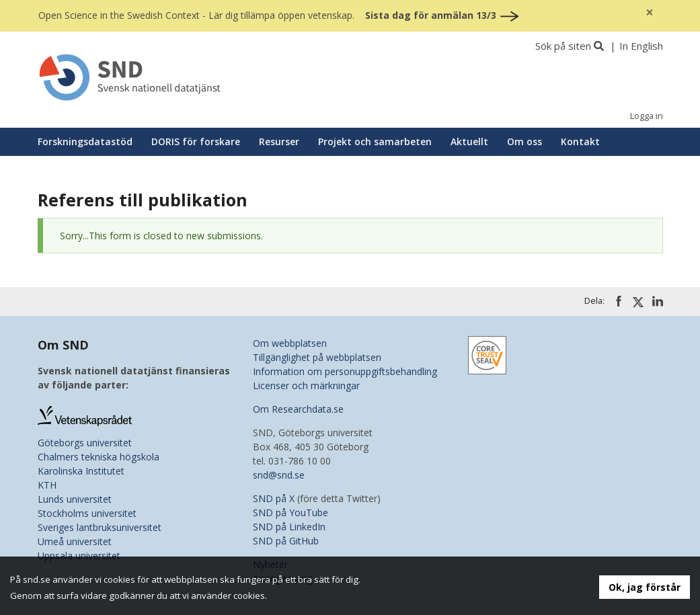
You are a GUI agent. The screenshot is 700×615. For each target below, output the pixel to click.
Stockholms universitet (87, 513)
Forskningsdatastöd (85, 141)
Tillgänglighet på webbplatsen (317, 357)
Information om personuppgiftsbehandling (345, 371)
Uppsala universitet (79, 556)
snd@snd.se (279, 475)
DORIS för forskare (196, 141)
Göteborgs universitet (85, 443)
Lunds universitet (75, 499)
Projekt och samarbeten (375, 141)
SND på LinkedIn (289, 527)
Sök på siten (563, 46)
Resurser (279, 141)
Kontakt (580, 141)
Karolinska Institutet (81, 471)
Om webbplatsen (290, 343)
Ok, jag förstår (645, 587)
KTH (47, 485)
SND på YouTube (290, 512)
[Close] (650, 12)
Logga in (647, 116)
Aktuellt (469, 141)
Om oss (524, 141)
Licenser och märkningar (306, 385)
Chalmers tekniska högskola (99, 457)
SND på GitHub (286, 541)
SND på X (274, 498)
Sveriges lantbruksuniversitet (100, 527)
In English (641, 46)
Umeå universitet (75, 541)
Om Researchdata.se (298, 409)
